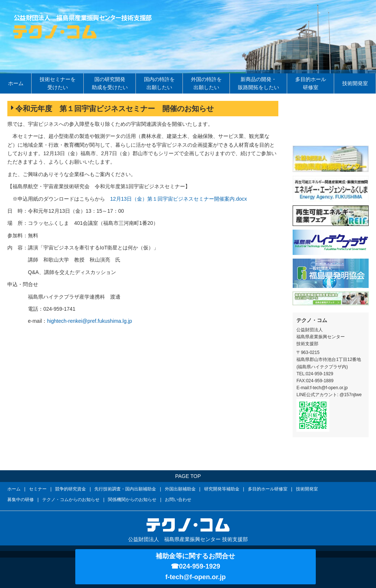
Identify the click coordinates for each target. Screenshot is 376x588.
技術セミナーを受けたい (58, 83)
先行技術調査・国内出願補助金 (125, 489)
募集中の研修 (21, 500)
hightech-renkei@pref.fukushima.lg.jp (89, 321)
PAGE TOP (188, 476)
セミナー (38, 489)
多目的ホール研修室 (311, 83)
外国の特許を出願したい (206, 83)
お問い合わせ (178, 500)
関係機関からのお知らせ (132, 500)
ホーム (16, 83)
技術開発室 (355, 83)
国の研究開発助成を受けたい (110, 83)
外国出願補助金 (180, 489)
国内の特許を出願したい (159, 83)
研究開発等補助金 (222, 489)
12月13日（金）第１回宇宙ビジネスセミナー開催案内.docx (179, 199)
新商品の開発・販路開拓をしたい (258, 83)
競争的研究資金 (70, 489)
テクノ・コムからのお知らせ (71, 500)
